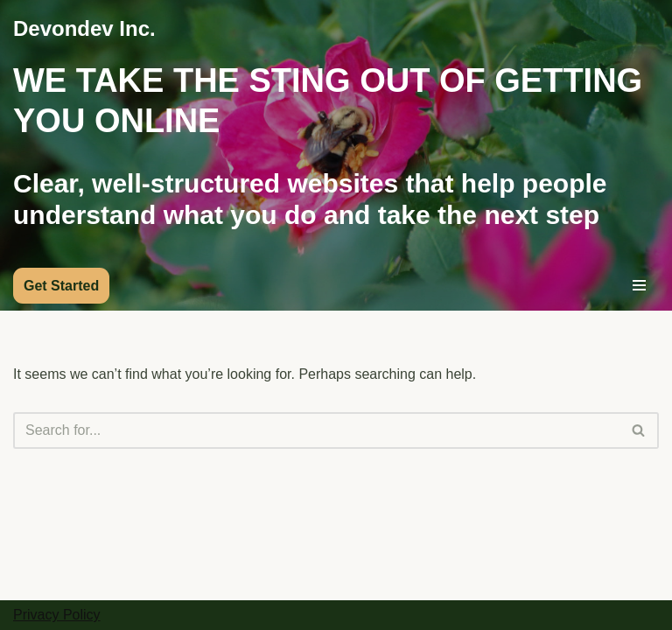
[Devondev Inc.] (84, 29)
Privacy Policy (57, 615)
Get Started (61, 286)
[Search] (316, 430)
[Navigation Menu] (639, 285)
